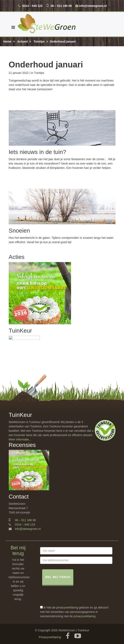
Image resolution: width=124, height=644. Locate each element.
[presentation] (72, 597)
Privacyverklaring (50, 637)
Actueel (23, 41)
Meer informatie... (20, 439)
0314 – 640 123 (32, 6)
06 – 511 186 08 (61, 6)
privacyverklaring (67, 607)
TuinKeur (83, 630)
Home (7, 41)
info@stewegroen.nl (93, 6)
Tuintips (39, 41)
